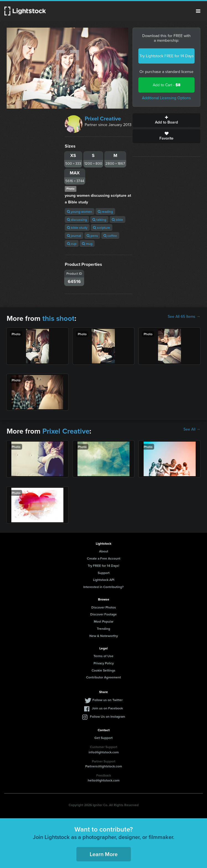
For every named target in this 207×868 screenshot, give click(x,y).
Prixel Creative (103, 119)
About (104, 551)
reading (105, 212)
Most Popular (104, 621)
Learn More (104, 854)
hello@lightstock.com (104, 780)
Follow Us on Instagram (108, 716)
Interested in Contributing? (103, 587)
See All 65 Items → (184, 317)
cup (72, 244)
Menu (198, 11)
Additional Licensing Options (166, 98)
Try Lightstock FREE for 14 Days (167, 56)
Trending (103, 629)
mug (87, 244)
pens (92, 236)
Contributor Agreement (103, 677)
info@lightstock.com (104, 752)
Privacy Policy (104, 663)
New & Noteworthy (104, 636)
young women (80, 212)
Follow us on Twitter (108, 700)
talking (99, 220)
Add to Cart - (167, 85)
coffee (110, 236)
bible (117, 220)
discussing (77, 220)
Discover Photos (104, 607)
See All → (192, 429)
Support (104, 573)
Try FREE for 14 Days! (103, 566)
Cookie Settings (103, 670)
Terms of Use (103, 656)
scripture (102, 228)
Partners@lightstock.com (104, 766)
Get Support (103, 738)
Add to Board (166, 120)
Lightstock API (104, 580)
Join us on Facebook (107, 708)
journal (74, 236)
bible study (77, 228)
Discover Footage (103, 614)
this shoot (58, 318)
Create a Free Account (104, 558)
